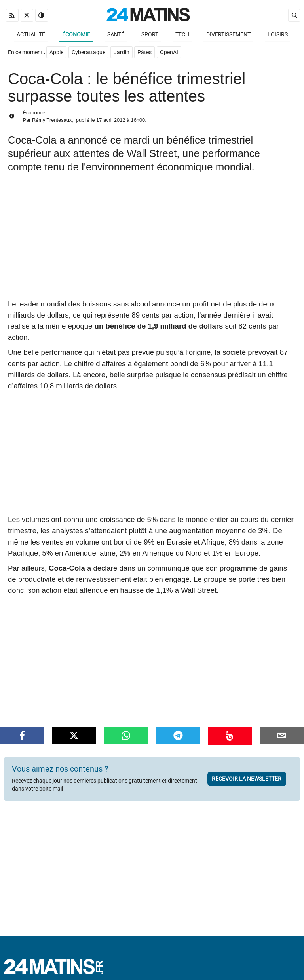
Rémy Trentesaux (52, 120)
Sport (150, 35)
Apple (56, 53)
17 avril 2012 (111, 120)
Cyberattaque (88, 53)
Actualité (31, 35)
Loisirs (278, 35)
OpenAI (169, 53)
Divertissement (228, 35)
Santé (116, 35)
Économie (76, 35)
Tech (182, 35)
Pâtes (145, 53)
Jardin (122, 53)
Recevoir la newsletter (247, 779)
